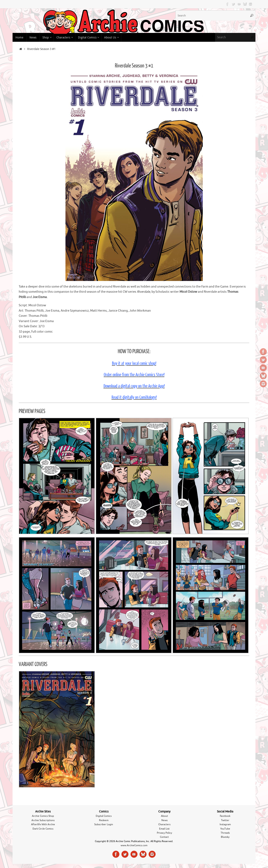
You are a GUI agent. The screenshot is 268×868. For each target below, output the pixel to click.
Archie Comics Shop (43, 816)
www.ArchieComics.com (134, 845)
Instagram (225, 824)
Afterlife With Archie (43, 824)
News (164, 820)
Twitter (225, 820)
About (164, 816)
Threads (225, 833)
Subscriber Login (104, 824)
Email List (164, 829)
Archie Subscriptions (43, 820)
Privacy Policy (164, 833)
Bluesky (225, 837)
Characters (164, 824)
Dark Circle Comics (43, 829)
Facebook (225, 816)
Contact (164, 837)
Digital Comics (104, 816)
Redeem (104, 820)
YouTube (225, 829)
